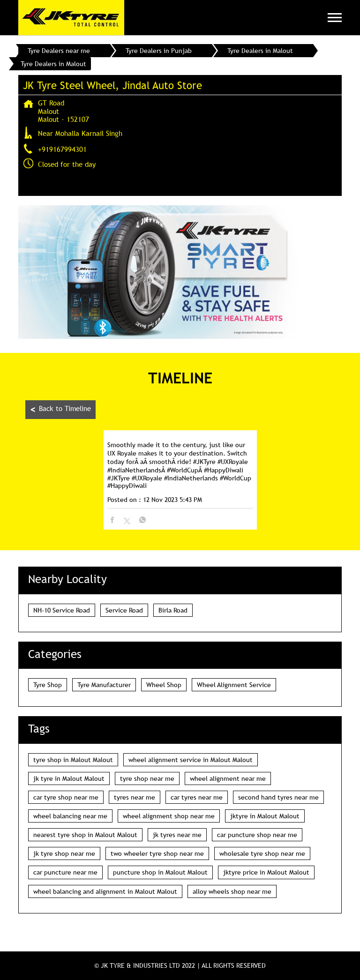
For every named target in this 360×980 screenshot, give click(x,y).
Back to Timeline (60, 409)
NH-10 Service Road (62, 610)
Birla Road (173, 610)
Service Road (124, 610)
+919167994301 (62, 149)
